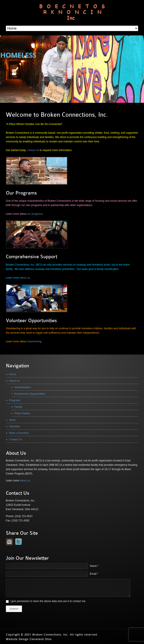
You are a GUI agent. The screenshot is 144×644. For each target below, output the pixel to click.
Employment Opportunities (30, 394)
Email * (94, 574)
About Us (14, 381)
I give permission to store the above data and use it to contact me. (48, 601)
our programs (35, 214)
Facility (18, 407)
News (12, 420)
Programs (15, 400)
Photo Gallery (22, 413)
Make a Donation (19, 433)
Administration (23, 387)
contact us (33, 150)
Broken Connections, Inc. (51, 635)
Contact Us (16, 439)
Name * (94, 566)
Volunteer (15, 426)
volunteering (34, 341)
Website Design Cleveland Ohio (29, 639)
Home (13, 374)
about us (25, 278)
